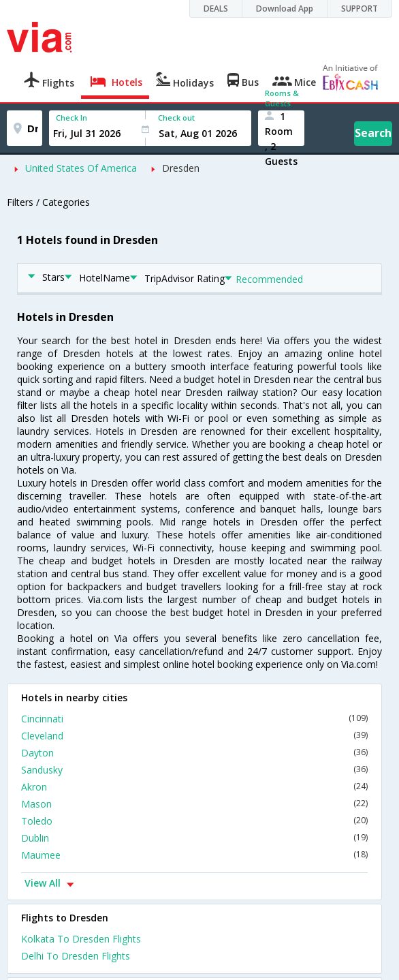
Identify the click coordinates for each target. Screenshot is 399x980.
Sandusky (194, 770)
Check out (176, 118)
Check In (71, 118)
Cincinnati (194, 719)
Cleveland (194, 736)
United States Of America (81, 168)
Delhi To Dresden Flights (76, 956)
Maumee (194, 855)
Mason (194, 804)
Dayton (194, 753)
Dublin (194, 838)
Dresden (181, 168)
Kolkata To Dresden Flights (81, 939)
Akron (194, 787)
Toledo (194, 821)
